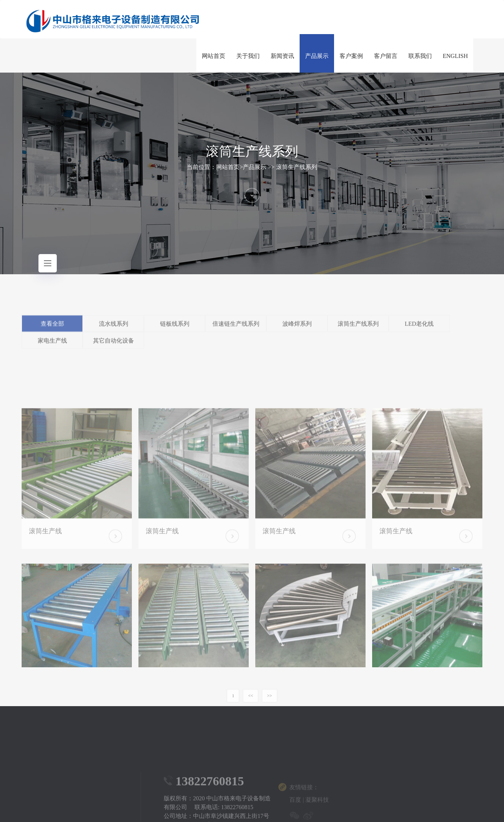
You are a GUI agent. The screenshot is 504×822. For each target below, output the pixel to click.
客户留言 (386, 56)
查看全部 (52, 331)
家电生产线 (52, 348)
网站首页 (214, 56)
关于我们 (248, 56)
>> (270, 704)
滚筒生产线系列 (297, 167)
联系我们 (420, 56)
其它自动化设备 (114, 348)
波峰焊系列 (297, 331)
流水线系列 (114, 331)
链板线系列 (175, 331)
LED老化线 (419, 331)
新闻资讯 (282, 56)
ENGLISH (455, 56)
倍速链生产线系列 (236, 331)
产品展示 (317, 56)
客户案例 (351, 56)
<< (251, 704)
